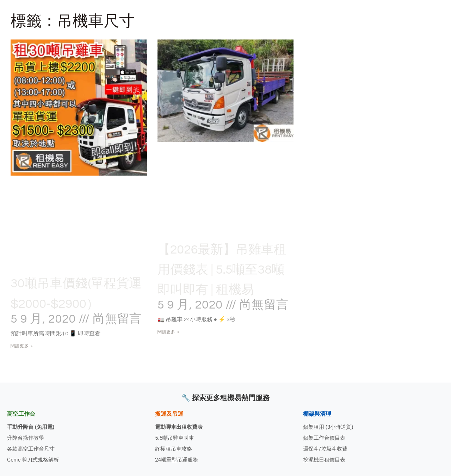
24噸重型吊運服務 (178, 460)
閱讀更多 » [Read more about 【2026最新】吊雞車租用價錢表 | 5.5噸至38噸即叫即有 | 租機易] (169, 352)
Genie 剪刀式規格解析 (35, 460)
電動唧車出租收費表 (180, 425)
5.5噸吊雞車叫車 (176, 437)
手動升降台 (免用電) (32, 425)
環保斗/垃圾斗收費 (327, 448)
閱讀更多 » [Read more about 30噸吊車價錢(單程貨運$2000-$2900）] (22, 366)
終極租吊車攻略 (175, 448)
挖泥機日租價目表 (326, 460)
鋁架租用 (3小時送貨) (330, 425)
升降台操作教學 (27, 437)
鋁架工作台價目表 (326, 437)
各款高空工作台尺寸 (32, 448)
